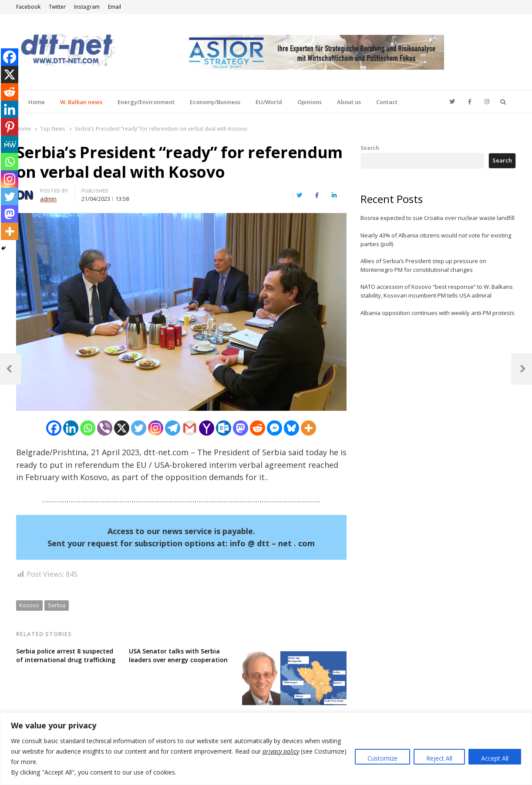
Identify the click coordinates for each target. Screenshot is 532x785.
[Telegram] (173, 428)
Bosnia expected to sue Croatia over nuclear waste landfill (438, 218)
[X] (122, 428)
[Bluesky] (291, 428)
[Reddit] (258, 428)
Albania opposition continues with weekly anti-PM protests (438, 313)
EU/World (269, 102)
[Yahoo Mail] (207, 428)
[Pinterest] (10, 127)
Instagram (87, 7)
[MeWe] (10, 144)
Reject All (439, 758)
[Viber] (105, 428)
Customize (382, 758)
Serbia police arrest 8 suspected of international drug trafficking (66, 655)
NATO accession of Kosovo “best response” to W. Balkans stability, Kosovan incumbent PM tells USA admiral (437, 291)
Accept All (495, 758)
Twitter (57, 7)
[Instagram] (156, 428)
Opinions (310, 102)
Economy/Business (215, 102)
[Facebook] (54, 428)
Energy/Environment (146, 102)
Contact (387, 102)
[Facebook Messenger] (274, 428)
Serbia (57, 605)
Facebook (28, 7)
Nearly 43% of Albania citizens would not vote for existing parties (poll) (436, 240)
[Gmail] (190, 428)
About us (349, 102)
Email (114, 7)
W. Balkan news (81, 102)
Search (370, 148)
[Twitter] (139, 428)
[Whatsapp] (88, 428)
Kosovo (29, 605)
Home (37, 102)
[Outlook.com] (224, 428)
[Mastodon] (241, 428)
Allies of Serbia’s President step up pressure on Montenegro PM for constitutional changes (423, 265)
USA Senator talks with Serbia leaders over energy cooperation (178, 655)
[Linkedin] (71, 428)
